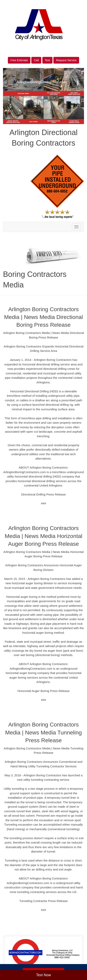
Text (48, 60)
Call (36, 60)
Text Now (43, 975)
